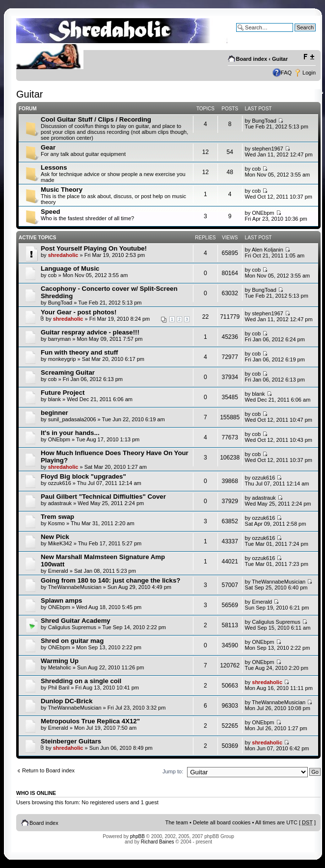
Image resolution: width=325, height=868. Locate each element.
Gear (48, 147)
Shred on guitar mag (72, 641)
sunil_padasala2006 (72, 419)
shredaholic (63, 255)
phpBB (137, 836)
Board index (252, 59)
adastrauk (60, 503)
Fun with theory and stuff (80, 352)
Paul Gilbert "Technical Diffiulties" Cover (103, 497)
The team (177, 822)
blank (54, 399)
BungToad (264, 121)
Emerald (58, 571)
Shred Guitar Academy (76, 621)
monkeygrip (62, 359)
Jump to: (173, 771)
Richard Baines (158, 842)
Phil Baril (59, 688)
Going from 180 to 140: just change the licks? (110, 580)
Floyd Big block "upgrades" (83, 476)
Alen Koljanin (268, 250)
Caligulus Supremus (72, 627)
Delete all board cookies (222, 822)
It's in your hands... (70, 433)
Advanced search (295, 35)
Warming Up (60, 661)
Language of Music (70, 268)
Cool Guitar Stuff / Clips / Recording (96, 119)
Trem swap (57, 517)
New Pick (55, 537)
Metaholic (60, 667)
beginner (54, 413)
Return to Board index (48, 770)
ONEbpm (263, 213)
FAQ (286, 73)
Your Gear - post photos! (79, 312)
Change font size (309, 57)
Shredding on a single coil (81, 681)
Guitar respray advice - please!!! (90, 332)
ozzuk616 (60, 483)
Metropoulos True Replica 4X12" (90, 721)
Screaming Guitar (68, 372)
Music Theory (62, 190)
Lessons (54, 167)
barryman (59, 339)
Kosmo (56, 523)
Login (309, 73)
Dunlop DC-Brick (67, 701)
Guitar (280, 59)
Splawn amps (61, 600)
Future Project (63, 393)
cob (256, 169)
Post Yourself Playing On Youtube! (94, 248)
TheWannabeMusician (74, 587)
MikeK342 (60, 543)
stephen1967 (268, 149)
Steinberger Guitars (71, 741)
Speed (51, 212)
